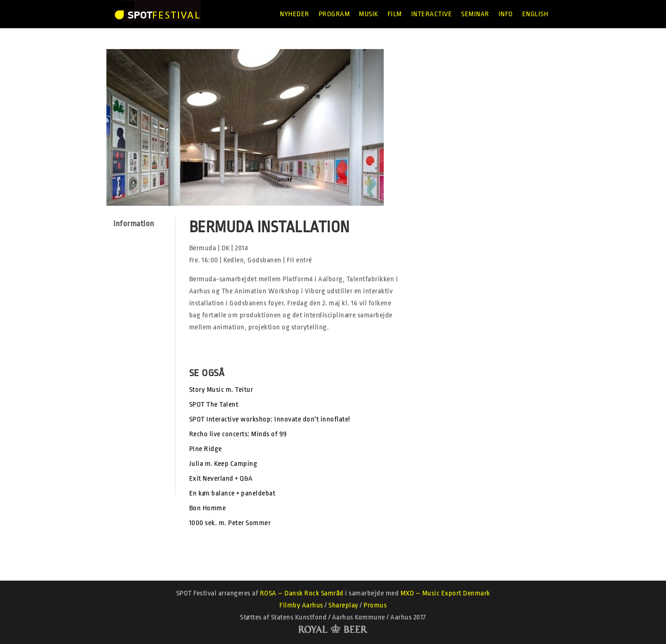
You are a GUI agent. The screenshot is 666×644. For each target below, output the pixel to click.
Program (334, 14)
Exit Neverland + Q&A (221, 479)
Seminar (475, 14)
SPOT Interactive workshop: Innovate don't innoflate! (270, 419)
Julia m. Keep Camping (223, 464)
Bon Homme (208, 508)
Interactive (432, 14)
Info (506, 14)
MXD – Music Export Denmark (445, 593)
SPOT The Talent (214, 405)
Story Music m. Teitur (221, 390)
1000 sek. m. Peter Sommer (230, 523)
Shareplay (343, 605)
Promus (375, 605)
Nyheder (295, 14)
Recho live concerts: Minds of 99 (238, 434)
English (535, 14)
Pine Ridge (206, 449)
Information (134, 224)
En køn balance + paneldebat (232, 493)
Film (395, 14)
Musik (369, 14)
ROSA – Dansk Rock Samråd (302, 593)
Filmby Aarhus (301, 605)
